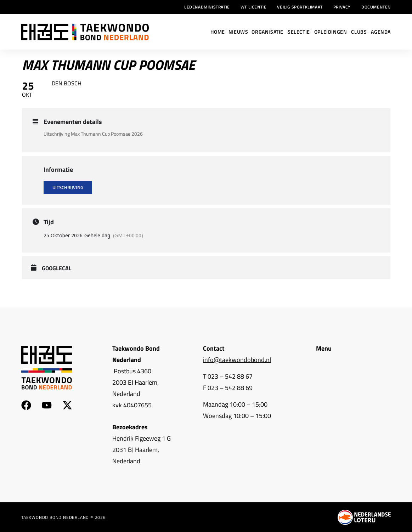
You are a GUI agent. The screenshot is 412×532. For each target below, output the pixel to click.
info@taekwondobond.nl (237, 360)
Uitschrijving (68, 187)
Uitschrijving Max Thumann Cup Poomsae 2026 (93, 134)
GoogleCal (57, 268)
